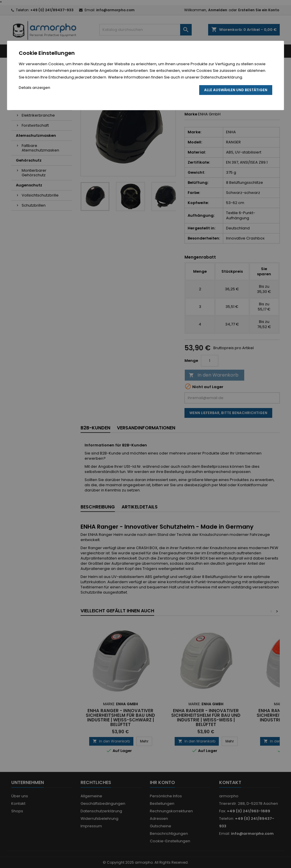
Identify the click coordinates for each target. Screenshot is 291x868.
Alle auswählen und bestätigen (236, 90)
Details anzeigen (34, 88)
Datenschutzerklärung (221, 77)
